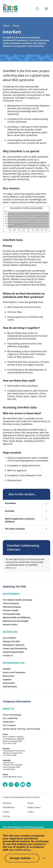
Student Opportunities (13, 652)
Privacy (31, 803)
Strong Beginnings (12, 614)
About (16, 26)
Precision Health (11, 610)
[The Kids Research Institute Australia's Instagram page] (11, 785)
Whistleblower (9, 808)
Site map (6, 816)
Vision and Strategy (12, 715)
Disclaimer (7, 803)
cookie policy (22, 850)
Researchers (9, 676)
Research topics (10, 624)
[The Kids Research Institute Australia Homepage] (10, 9)
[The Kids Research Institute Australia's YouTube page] (23, 785)
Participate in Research (14, 645)
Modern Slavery (34, 808)
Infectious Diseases (12, 607)
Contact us (8, 655)
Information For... (14, 663)
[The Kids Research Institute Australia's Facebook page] (5, 785)
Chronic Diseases (11, 603)
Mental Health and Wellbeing (17, 617)
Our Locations (9, 725)
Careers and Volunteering (15, 648)
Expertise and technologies (16, 621)
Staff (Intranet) (10, 686)
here (14, 568)
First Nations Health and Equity (18, 600)
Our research (11, 594)
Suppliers (7, 679)
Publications (9, 722)
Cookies (6, 812)
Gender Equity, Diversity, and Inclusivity (21, 729)
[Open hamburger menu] (46, 9)
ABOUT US (8, 709)
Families (7, 669)
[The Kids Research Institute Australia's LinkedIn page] (28, 785)
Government (9, 683)
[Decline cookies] (44, 858)
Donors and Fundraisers (14, 672)
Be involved (10, 632)
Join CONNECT (10, 638)
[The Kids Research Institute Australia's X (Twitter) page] (17, 785)
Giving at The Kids (11, 641)
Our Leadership (10, 718)
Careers (31, 812)
